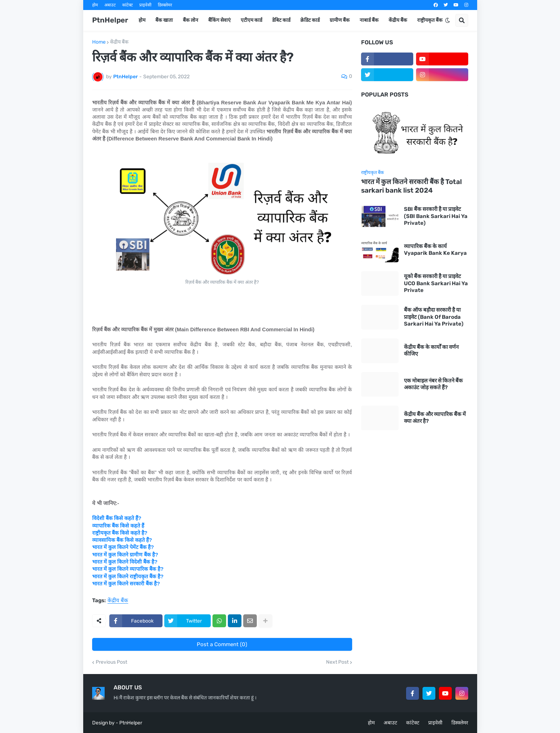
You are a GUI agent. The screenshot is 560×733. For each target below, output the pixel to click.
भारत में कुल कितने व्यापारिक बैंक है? (128, 569)
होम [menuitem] (142, 20)
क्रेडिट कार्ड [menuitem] (310, 20)
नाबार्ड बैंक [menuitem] (369, 20)
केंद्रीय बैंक (119, 42)
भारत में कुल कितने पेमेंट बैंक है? (123, 547)
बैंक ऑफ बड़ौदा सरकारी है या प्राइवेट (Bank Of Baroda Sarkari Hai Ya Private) (434, 317)
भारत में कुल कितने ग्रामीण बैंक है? (125, 555)
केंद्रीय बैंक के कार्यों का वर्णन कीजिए (431, 351)
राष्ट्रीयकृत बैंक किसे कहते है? (120, 533)
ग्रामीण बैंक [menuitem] (340, 20)
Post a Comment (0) (222, 644)
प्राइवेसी (145, 5)
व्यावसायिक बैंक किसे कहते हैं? (122, 540)
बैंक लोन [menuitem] (191, 20)
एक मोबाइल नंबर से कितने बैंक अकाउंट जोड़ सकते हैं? (433, 384)
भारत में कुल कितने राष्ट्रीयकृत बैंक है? (128, 576)
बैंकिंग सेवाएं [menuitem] (219, 20)
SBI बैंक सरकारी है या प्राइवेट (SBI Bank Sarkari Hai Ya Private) (436, 216)
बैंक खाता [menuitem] (164, 20)
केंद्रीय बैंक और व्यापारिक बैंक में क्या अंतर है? (435, 418)
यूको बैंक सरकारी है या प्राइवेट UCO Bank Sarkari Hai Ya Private (436, 283)
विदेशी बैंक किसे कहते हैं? (117, 518)
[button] (447, 20)
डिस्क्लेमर (165, 5)
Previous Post (111, 662)
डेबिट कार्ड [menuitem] (281, 20)
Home (99, 42)
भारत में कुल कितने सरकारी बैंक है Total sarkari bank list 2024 (411, 186)
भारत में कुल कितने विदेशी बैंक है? (125, 562)
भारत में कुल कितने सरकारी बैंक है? (126, 584)
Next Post (337, 662)
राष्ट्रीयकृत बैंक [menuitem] (430, 20)
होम (95, 5)
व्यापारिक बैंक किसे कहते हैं (118, 526)
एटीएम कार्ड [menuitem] (251, 20)
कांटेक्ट (127, 5)
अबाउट (110, 5)
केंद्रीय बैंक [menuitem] (398, 20)
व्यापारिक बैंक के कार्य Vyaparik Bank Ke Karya (435, 250)
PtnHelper (110, 20)
